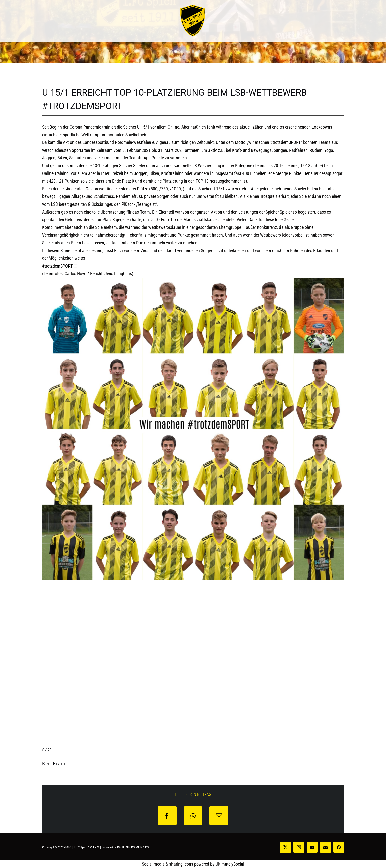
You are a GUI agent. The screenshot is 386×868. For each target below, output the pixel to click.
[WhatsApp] (193, 816)
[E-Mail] (219, 816)
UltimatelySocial (230, 864)
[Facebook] (167, 816)
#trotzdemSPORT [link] (57, 266)
